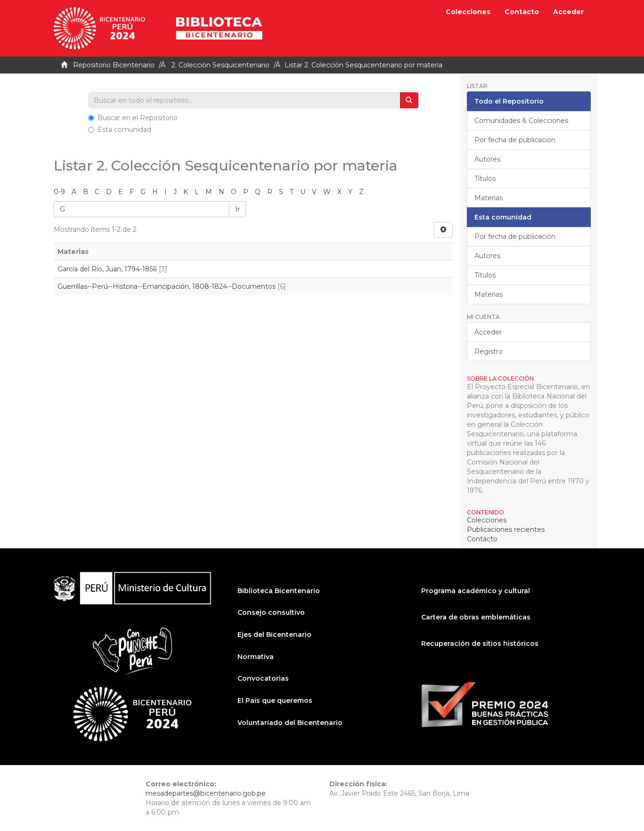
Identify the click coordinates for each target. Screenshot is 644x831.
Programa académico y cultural (476, 591)
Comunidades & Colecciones (521, 121)
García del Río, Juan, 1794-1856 (107, 269)
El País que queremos (275, 701)
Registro (489, 351)
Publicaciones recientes (506, 530)
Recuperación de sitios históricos (480, 644)
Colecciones (468, 12)
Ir (237, 209)
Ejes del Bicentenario (274, 635)
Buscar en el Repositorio (133, 118)
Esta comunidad (120, 130)
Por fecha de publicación (515, 140)
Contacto (522, 12)
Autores (487, 159)
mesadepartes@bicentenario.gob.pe (206, 793)
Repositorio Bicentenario (114, 65)
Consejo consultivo (271, 612)
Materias (489, 198)
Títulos (485, 179)
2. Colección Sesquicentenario (220, 65)
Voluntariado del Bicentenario (290, 723)
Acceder (488, 332)
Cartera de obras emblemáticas (476, 617)
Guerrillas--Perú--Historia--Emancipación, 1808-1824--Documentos (167, 286)
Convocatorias (263, 678)
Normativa (256, 657)
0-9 (59, 192)
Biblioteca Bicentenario (279, 591)
